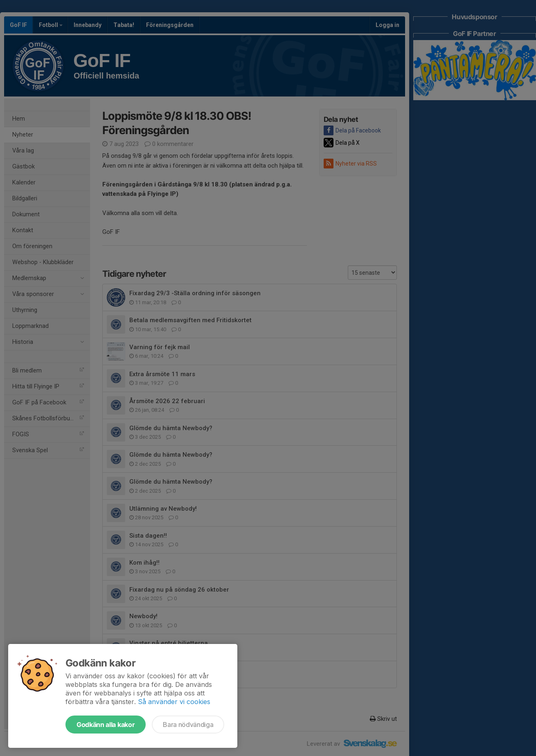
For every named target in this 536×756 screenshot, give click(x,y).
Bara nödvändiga (188, 725)
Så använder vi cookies (174, 702)
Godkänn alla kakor (106, 725)
